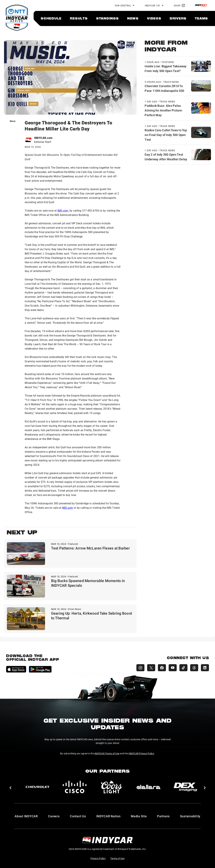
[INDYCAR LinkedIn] (205, 668)
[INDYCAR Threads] (194, 668)
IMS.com (63, 210)
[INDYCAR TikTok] (183, 668)
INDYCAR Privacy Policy (141, 753)
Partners (163, 816)
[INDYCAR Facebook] (162, 668)
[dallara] (148, 787)
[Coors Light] (112, 787)
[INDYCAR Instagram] (140, 668)
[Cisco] (75, 787)
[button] (10, 788)
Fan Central (123, 5)
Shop (179, 5)
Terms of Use (117, 858)
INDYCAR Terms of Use (107, 753)
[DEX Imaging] (185, 787)
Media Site (139, 816)
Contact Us (78, 816)
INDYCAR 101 (153, 5)
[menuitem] (51, 18)
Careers (54, 816)
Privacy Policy (98, 858)
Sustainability (190, 816)
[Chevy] (38, 787)
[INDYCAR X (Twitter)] (151, 668)
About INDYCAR (26, 816)
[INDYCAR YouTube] (173, 668)
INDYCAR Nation (108, 816)
